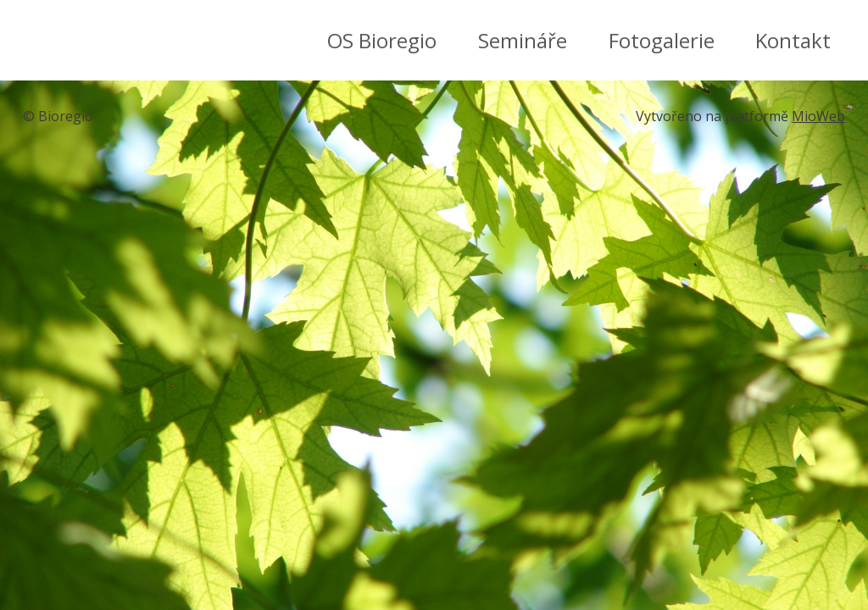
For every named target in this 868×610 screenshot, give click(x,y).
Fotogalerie (662, 40)
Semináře (523, 40)
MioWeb (818, 116)
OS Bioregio (382, 40)
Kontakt (793, 40)
